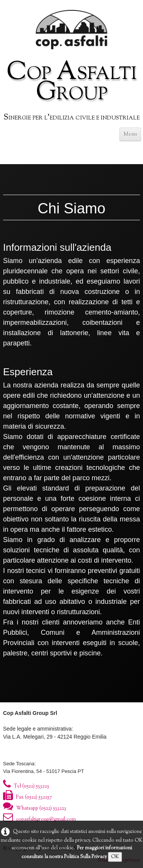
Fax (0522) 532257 (27, 797)
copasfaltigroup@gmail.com (39, 820)
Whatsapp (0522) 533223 (35, 808)
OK (115, 857)
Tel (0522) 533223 (26, 786)
